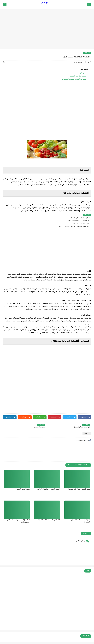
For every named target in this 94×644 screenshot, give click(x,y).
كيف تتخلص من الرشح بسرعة (79, 489)
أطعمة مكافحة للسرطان (77, 76)
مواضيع (44, 3)
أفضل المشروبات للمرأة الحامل (49, 489)
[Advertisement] (47, 30)
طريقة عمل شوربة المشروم (79, 221)
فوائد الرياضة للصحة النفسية (49, 520)
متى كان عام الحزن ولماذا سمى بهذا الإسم (74, 227)
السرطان (83, 73)
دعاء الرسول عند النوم (81, 224)
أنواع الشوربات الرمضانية (80, 218)
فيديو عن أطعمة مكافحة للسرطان (74, 79)
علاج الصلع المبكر (23, 489)
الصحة (87, 53)
